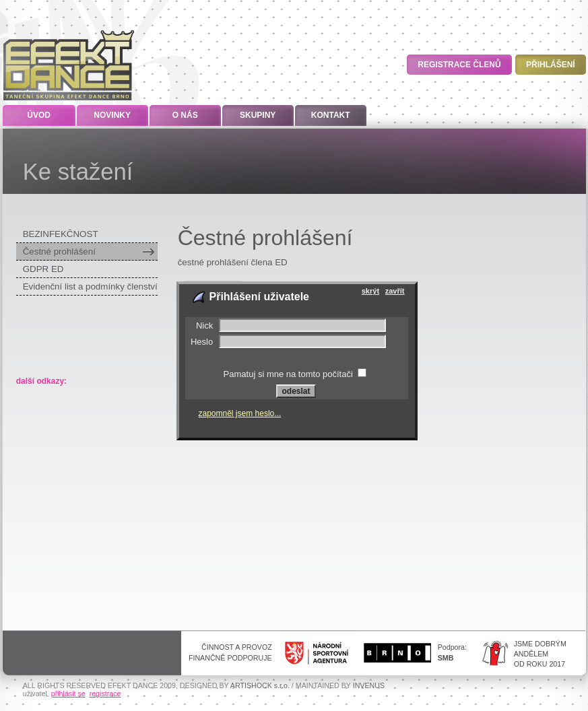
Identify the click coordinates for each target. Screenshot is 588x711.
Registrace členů (459, 65)
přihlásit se (68, 693)
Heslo (202, 342)
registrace (105, 693)
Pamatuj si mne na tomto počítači (288, 374)
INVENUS (369, 685)
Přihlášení (551, 65)
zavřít (395, 291)
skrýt (370, 291)
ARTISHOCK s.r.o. (260, 685)
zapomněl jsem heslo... (240, 413)
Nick (204, 326)
